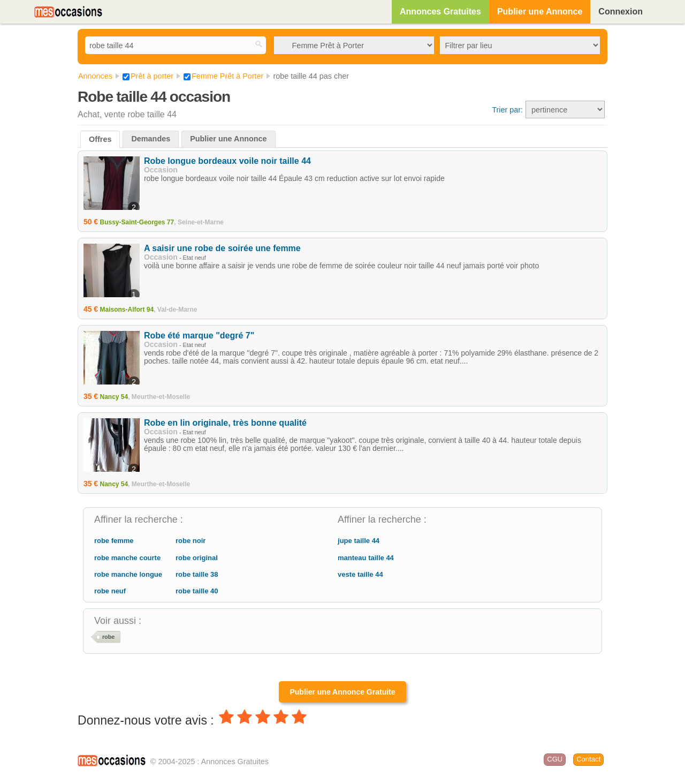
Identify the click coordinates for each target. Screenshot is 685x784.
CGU (555, 759)
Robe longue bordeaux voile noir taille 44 (227, 161)
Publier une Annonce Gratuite (342, 692)
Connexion (621, 12)
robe (108, 637)
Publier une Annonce (540, 12)
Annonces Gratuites (440, 12)
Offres (100, 139)
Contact (588, 759)
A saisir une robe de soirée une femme (222, 248)
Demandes (151, 139)
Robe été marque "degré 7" (199, 336)
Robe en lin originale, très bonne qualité (225, 423)
